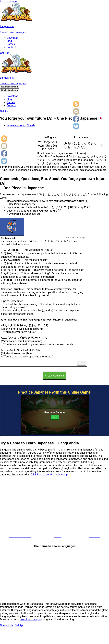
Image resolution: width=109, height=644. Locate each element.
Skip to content (9, 2)
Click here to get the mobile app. (49, 475)
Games (11, 44)
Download (12, 38)
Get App (5, 53)
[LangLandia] (54, 18)
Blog (9, 41)
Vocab (31, 125)
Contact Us (6, 625)
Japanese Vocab (16, 125)
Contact (11, 47)
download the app (30, 619)
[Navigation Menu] (10, 87)
